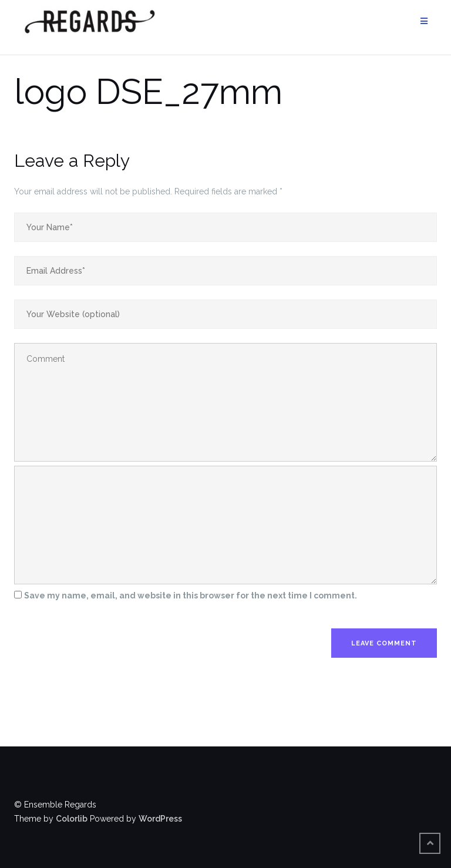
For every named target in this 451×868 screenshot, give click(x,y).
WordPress (160, 819)
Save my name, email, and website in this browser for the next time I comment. (191, 596)
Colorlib (72, 819)
